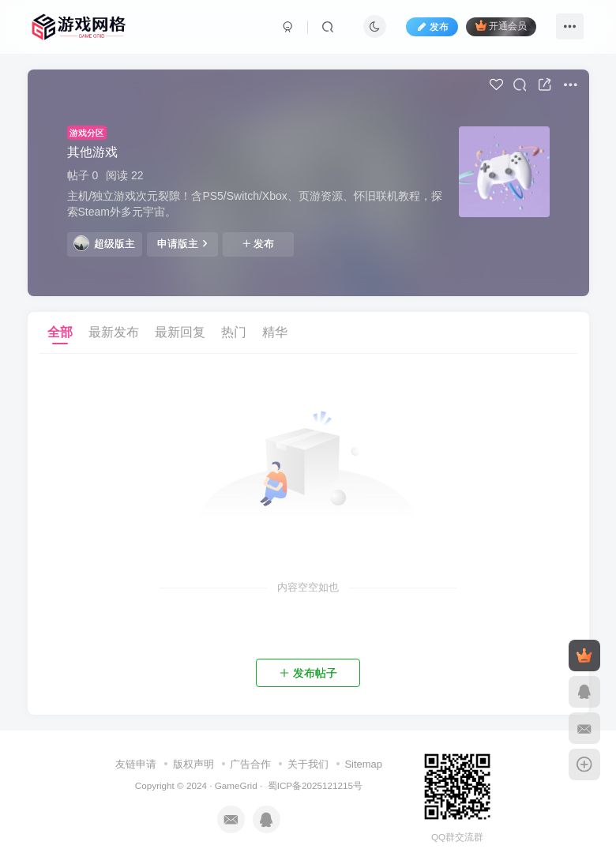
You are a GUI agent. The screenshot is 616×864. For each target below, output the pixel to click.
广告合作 (250, 764)
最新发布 (114, 332)
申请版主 (182, 243)
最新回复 (180, 332)
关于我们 (308, 764)
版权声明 (193, 764)
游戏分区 (87, 133)
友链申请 (136, 764)
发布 (258, 244)
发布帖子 (308, 673)
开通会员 (501, 26)
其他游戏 (92, 152)
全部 (60, 332)
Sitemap (363, 764)
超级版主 (104, 243)
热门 (234, 332)
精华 (275, 332)
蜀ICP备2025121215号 (315, 785)
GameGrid (236, 785)
